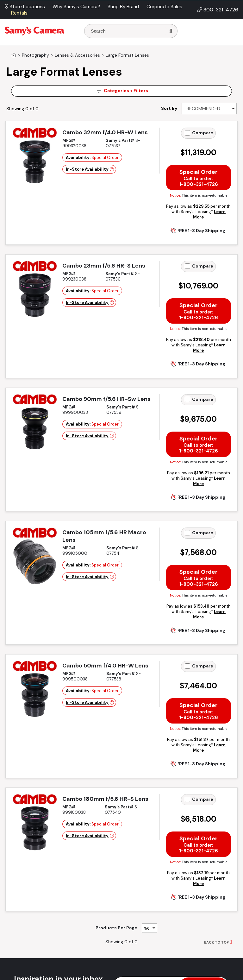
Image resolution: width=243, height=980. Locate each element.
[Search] (171, 31)
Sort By (169, 108)
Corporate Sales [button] (164, 7)
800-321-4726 (221, 10)
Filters (121, 91)
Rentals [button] (19, 13)
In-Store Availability (87, 169)
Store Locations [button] (25, 7)
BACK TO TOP (216, 942)
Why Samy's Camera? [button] (76, 7)
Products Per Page (116, 928)
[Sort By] (209, 109)
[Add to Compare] (187, 133)
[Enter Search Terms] (128, 31)
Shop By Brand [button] (123, 7)
